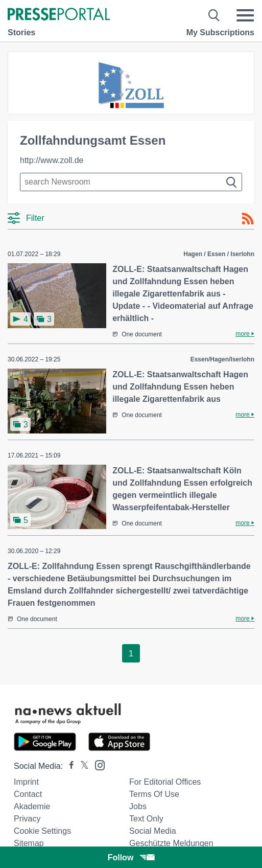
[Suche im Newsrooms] (131, 182)
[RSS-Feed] (248, 219)
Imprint (26, 782)
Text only (146, 819)
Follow (131, 858)
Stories (21, 32)
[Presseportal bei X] (81, 766)
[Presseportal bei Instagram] (97, 764)
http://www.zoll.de (52, 160)
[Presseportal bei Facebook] (68, 766)
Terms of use (154, 794)
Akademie (32, 806)
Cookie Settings (42, 831)
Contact (28, 794)
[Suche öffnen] (214, 15)
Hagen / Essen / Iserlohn (219, 254)
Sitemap (29, 843)
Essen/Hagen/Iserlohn (222, 359)
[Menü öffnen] (245, 15)
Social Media (153, 831)
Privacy (27, 819)
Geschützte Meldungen (171, 843)
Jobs (138, 806)
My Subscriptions (220, 32)
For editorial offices (165, 782)
